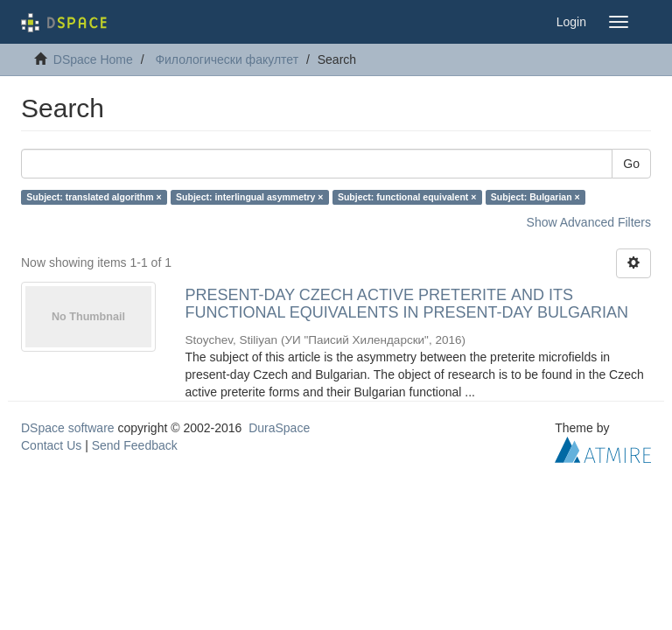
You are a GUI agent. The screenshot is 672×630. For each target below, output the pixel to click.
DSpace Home (93, 59)
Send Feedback (135, 445)
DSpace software (68, 428)
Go (631, 164)
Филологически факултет (227, 59)
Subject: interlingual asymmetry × (249, 197)
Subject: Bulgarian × (535, 197)
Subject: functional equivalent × (407, 197)
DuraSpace (279, 428)
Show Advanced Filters (589, 222)
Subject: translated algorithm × (94, 197)
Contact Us (51, 445)
